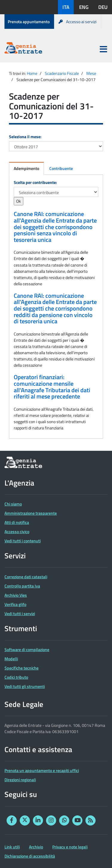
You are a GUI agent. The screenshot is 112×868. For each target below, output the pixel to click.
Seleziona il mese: (25, 137)
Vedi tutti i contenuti (23, 541)
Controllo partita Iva (22, 586)
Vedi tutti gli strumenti (25, 686)
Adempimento (26, 168)
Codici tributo (16, 677)
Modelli (11, 659)
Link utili (12, 847)
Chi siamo (13, 504)
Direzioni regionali (20, 780)
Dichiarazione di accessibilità (30, 856)
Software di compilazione (27, 649)
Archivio (36, 847)
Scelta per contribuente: (35, 182)
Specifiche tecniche (22, 668)
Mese (91, 73)
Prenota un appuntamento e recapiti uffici (42, 770)
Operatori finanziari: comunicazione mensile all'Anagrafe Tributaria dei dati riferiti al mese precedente (52, 387)
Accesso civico (17, 531)
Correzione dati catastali (26, 577)
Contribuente (61, 168)
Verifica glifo (15, 604)
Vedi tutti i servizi (20, 613)
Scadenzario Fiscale (62, 73)
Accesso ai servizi (78, 22)
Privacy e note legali (70, 847)
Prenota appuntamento (29, 22)
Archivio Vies (16, 595)
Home (32, 73)
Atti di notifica (17, 522)
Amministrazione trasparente (31, 513)
